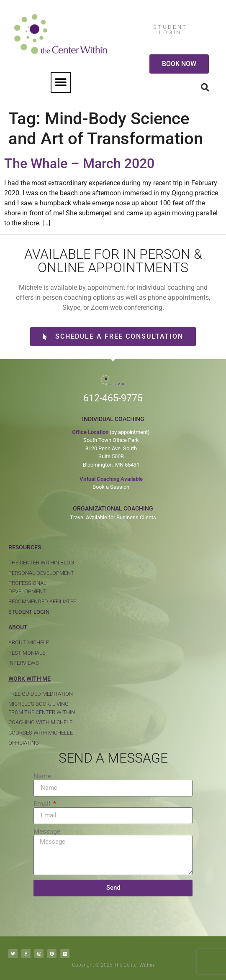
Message (47, 832)
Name (42, 776)
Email (43, 804)
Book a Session (111, 487)
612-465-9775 (113, 398)
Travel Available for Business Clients (113, 517)
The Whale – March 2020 (79, 163)
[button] (61, 83)
